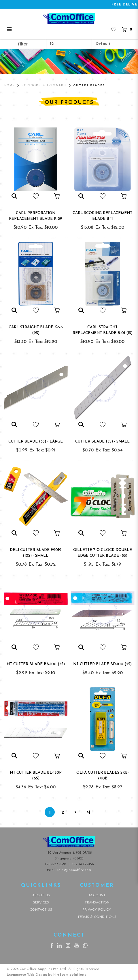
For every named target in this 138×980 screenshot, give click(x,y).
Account (97, 895)
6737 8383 (59, 864)
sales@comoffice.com (74, 870)
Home (10, 85)
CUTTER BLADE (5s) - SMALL (102, 442)
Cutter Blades (89, 85)
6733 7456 (86, 864)
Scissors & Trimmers (44, 85)
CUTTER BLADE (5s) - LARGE (36, 442)
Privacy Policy (97, 910)
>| (88, 812)
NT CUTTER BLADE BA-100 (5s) (36, 664)
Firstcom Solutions (70, 975)
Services (41, 903)
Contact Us (41, 910)
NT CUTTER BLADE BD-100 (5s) (102, 664)
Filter (23, 44)
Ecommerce (16, 975)
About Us (41, 895)
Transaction (97, 903)
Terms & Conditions (97, 917)
